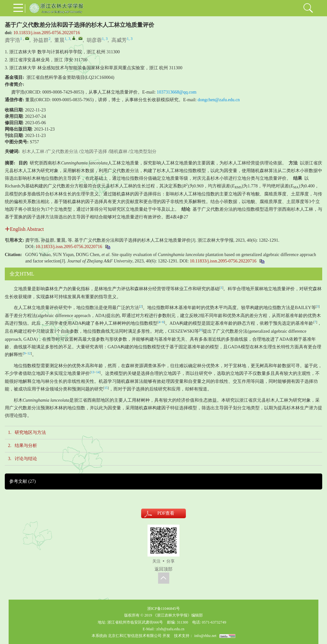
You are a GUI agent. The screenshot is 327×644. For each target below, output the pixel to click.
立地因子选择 (94, 152)
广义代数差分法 (62, 152)
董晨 (59, 40)
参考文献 (23, 481)
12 (29, 353)
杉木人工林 (33, 152)
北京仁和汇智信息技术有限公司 (135, 636)
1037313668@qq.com (177, 92)
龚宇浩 (12, 40)
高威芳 (119, 40)
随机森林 (118, 152)
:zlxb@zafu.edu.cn (170, 629)
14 (98, 372)
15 (106, 388)
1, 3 (67, 39)
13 (93, 372)
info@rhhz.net (205, 636)
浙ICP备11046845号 (163, 609)
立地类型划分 (143, 152)
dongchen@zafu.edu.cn (219, 100)
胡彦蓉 (94, 40)
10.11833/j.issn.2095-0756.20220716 (47, 33)
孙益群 (41, 40)
